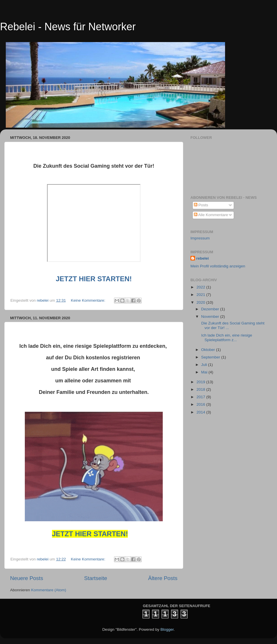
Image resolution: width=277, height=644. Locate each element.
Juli (205, 365)
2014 (201, 412)
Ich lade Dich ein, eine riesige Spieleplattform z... (226, 338)
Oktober (209, 350)
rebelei (203, 258)
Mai (205, 372)
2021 (201, 295)
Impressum (200, 238)
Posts (201, 205)
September (211, 357)
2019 (201, 382)
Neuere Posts (27, 578)
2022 (201, 287)
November (211, 317)
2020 (201, 302)
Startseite (96, 578)
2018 (201, 389)
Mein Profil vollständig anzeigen (218, 266)
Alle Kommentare (211, 215)
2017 (201, 397)
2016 (201, 404)
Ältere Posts (163, 578)
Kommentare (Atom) (49, 590)
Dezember (211, 309)
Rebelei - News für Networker (68, 27)
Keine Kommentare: (88, 300)
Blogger (167, 629)
